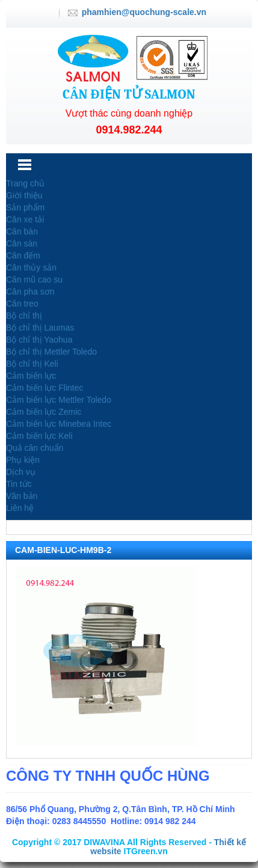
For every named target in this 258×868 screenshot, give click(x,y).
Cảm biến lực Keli (39, 436)
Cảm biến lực (31, 376)
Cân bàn (22, 231)
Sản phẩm (25, 207)
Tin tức (19, 484)
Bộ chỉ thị (24, 316)
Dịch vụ (21, 472)
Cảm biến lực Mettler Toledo (59, 400)
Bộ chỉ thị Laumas (40, 328)
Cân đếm (23, 255)
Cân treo (22, 304)
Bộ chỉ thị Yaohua (39, 340)
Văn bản (22, 496)
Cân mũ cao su (34, 280)
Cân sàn (22, 243)
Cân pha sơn (30, 292)
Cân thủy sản (31, 267)
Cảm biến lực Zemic (44, 412)
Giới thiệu (24, 195)
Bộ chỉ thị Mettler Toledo (51, 352)
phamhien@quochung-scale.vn (144, 12)
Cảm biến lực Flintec (45, 388)
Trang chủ (25, 183)
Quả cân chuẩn (35, 448)
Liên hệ (20, 508)
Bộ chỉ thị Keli (32, 364)
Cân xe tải (25, 219)
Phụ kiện (23, 460)
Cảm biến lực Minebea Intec (59, 424)
